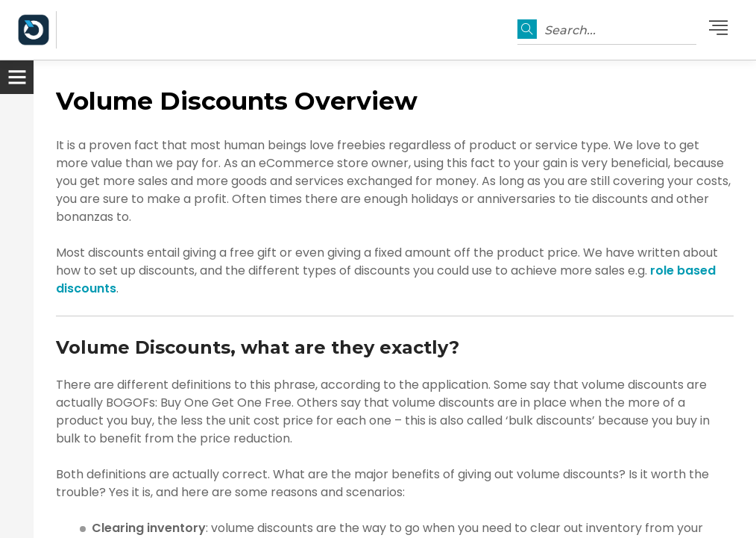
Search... (570, 30)
